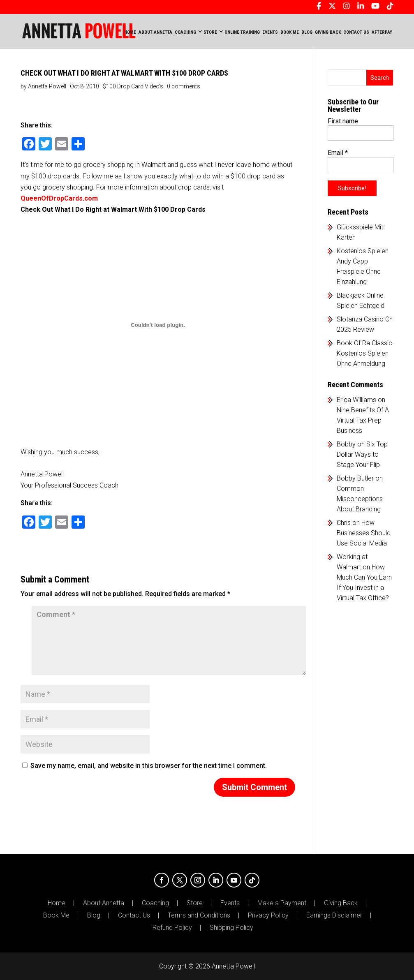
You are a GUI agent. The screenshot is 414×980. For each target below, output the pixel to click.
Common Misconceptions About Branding (360, 499)
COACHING (185, 32)
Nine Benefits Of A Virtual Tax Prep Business (363, 420)
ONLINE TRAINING (242, 32)
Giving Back (341, 903)
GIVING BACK (328, 32)
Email (338, 153)
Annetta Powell (47, 86)
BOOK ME (290, 32)
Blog (94, 915)
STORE (210, 32)
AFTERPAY (382, 32)
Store (195, 903)
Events (230, 903)
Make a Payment (282, 903)
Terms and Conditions (199, 915)
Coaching (155, 903)
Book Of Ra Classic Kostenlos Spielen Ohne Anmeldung (364, 353)
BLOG (307, 32)
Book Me (56, 915)
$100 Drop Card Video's (133, 86)
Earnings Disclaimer (334, 915)
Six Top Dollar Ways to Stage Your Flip (362, 454)
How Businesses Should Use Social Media (364, 533)
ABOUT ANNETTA (155, 32)
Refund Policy (172, 928)
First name (343, 121)
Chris (344, 523)
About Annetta (104, 903)
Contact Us (134, 915)
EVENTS (270, 32)
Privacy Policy (268, 915)
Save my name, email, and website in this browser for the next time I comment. (149, 766)
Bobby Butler (355, 478)
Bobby (346, 444)
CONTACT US (356, 32)
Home (130, 32)
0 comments (184, 86)
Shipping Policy (231, 928)
